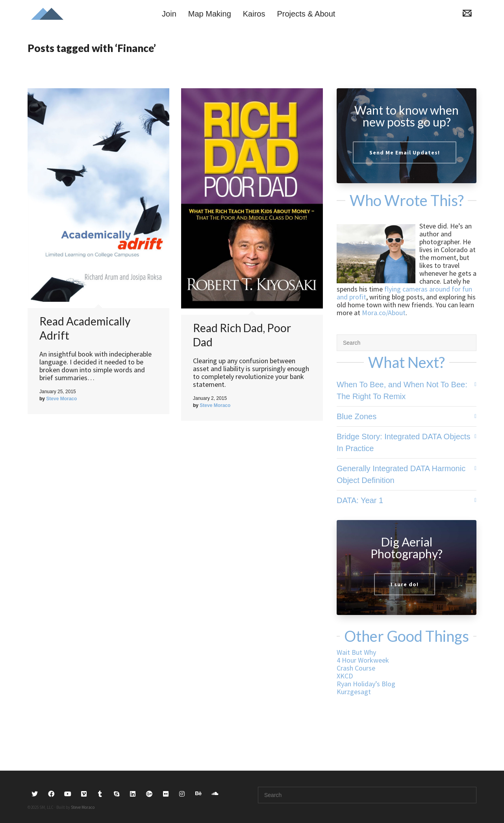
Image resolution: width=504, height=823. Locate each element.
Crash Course (356, 668)
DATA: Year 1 (360, 500)
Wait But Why (356, 652)
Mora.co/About (384, 313)
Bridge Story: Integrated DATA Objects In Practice (403, 442)
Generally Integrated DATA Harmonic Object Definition (401, 474)
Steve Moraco (83, 807)
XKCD (345, 676)
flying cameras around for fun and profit (404, 293)
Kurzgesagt (354, 692)
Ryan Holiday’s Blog (366, 684)
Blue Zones (357, 416)
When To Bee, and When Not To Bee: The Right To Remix (402, 390)
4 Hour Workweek (363, 660)
